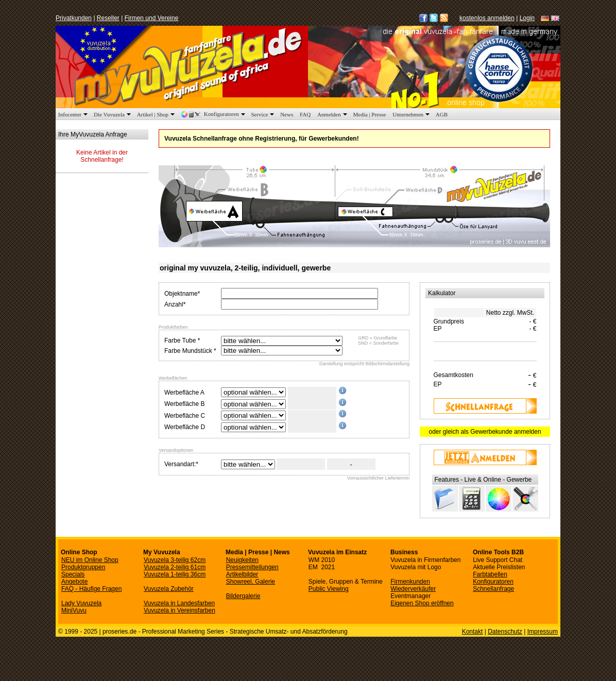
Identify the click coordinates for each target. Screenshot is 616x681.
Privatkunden (74, 18)
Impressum (543, 632)
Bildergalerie (243, 596)
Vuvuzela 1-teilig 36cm (175, 574)
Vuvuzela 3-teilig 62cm (175, 560)
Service (263, 114)
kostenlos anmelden (487, 18)
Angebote (74, 582)
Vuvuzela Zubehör (169, 589)
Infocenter (74, 114)
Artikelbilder (242, 574)
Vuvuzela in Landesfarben (179, 603)
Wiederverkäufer (413, 589)
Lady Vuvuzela (81, 603)
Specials (73, 574)
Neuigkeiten (242, 560)
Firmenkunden (410, 582)
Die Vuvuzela (113, 114)
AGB (442, 114)
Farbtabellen (490, 574)
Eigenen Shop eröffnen (422, 603)
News (287, 114)
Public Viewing (329, 589)
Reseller (108, 18)
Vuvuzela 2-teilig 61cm (175, 567)
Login (527, 18)
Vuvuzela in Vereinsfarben (179, 610)
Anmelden (333, 114)
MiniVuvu (74, 610)
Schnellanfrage (493, 589)
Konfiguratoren (214, 114)
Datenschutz (505, 632)
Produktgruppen (83, 567)
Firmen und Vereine (152, 18)
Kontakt (473, 632)
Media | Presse (370, 114)
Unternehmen (412, 114)
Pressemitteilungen (252, 567)
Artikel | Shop (157, 114)
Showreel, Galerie (251, 582)
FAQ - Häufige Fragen (91, 589)
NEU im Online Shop (90, 560)
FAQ (305, 114)
